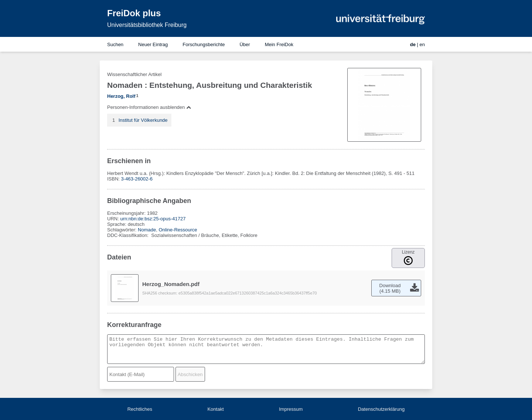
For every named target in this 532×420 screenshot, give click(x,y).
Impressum (291, 409)
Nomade (147, 230)
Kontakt (215, 409)
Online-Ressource (178, 230)
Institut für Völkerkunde (143, 120)
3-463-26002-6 (137, 179)
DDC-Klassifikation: (129, 235)
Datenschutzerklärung (381, 409)
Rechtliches (140, 409)
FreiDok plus (134, 13)
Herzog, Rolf (121, 96)
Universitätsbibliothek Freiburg (147, 25)
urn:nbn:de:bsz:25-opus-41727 (153, 219)
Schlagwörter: (122, 230)
